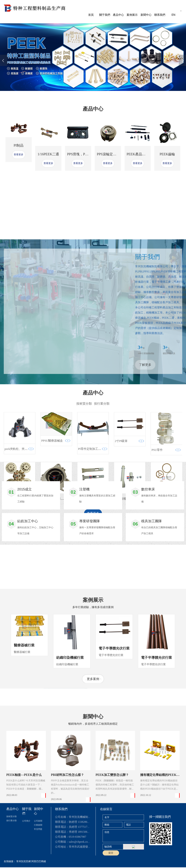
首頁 (91, 15)
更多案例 (93, 735)
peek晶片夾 (85, 578)
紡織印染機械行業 (70, 714)
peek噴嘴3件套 (124, 578)
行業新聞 (38, 861)
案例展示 (132, 15)
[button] (73, 93)
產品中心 (118, 15)
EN (173, 15)
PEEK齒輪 (167, 161)
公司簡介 (26, 857)
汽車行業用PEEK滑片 (55, 578)
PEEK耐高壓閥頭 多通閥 (20, 575)
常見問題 (38, 866)
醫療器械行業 (24, 702)
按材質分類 (11, 853)
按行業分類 (11, 857)
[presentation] (4, 60)
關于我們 (105, 15)
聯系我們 (160, 15)
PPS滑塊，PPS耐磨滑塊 (85, 161)
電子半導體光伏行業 (114, 705)
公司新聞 (38, 857)
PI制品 (19, 153)
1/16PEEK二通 (48, 161)
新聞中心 (146, 15)
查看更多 (19, 162)
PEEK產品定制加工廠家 (145, 161)
